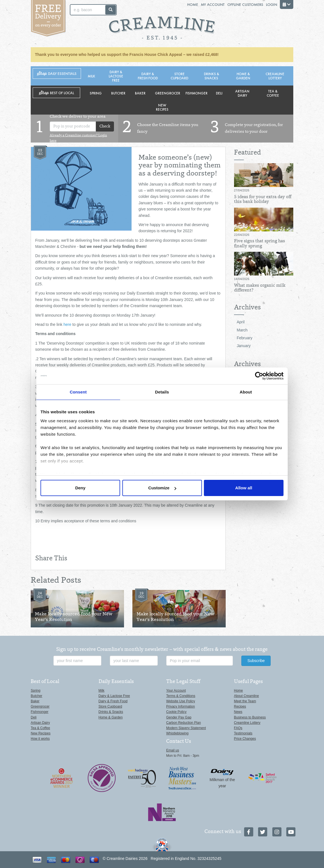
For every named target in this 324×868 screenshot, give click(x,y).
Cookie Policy (176, 712)
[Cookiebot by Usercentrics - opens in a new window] (259, 376)
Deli (219, 93)
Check (105, 126)
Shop (57, 74)
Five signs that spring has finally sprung (259, 244)
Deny (80, 488)
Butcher (118, 93)
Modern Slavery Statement (186, 728)
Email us (173, 750)
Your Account (176, 691)
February (245, 338)
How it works (40, 739)
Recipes (240, 706)
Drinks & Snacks (211, 76)
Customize (162, 488)
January (244, 346)
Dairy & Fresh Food (148, 76)
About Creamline (246, 696)
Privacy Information (181, 706)
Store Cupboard (179, 76)
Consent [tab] (78, 392)
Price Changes (245, 739)
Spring (96, 93)
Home (193, 4)
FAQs (238, 728)
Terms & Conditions (181, 696)
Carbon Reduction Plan (184, 723)
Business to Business (250, 717)
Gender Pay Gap (179, 717)
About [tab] (246, 392)
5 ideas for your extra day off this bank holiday (263, 200)
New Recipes (162, 107)
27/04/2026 (242, 190)
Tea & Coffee (273, 93)
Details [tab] (162, 392)
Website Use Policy (181, 701)
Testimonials (243, 733)
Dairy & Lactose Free (116, 76)
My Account (213, 4)
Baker (140, 93)
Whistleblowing (177, 733)
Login (271, 4)
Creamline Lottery (275, 76)
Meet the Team (245, 701)
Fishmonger (196, 93)
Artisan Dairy (242, 93)
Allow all (244, 488)
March (242, 330)
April (241, 322)
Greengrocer (168, 93)
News (238, 712)
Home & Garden (243, 76)
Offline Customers (245, 4)
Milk (91, 76)
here (67, 324)
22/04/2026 (242, 235)
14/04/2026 (242, 279)
